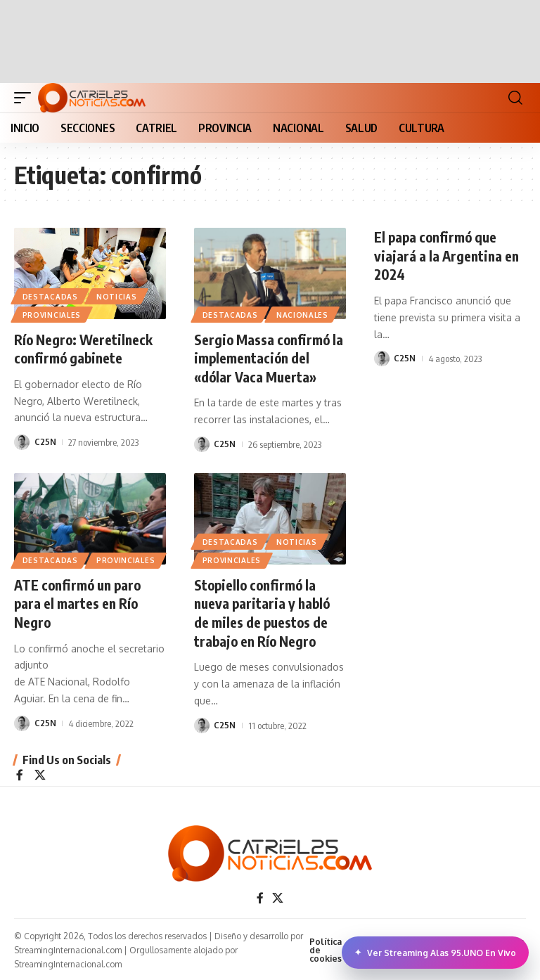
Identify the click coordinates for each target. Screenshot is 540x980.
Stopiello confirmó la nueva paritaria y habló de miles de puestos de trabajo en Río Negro (264, 611)
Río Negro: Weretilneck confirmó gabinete (85, 348)
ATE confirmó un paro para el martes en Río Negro (80, 601)
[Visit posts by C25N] (22, 441)
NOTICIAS (117, 296)
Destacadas (50, 296)
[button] (26, 98)
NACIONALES (303, 315)
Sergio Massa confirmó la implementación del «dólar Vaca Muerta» (264, 357)
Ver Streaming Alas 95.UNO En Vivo (435, 953)
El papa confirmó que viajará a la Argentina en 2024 (448, 255)
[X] (40, 772)
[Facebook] (20, 772)
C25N (45, 441)
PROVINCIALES (52, 315)
